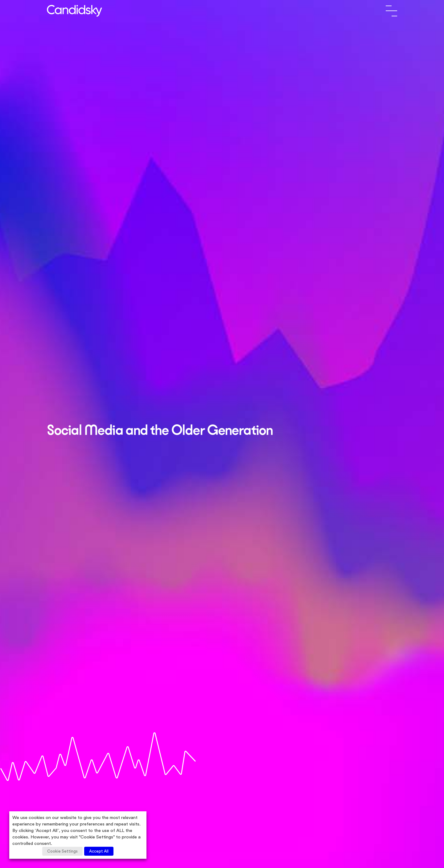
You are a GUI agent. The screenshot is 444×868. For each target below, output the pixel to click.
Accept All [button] (99, 851)
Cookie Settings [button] (62, 851)
